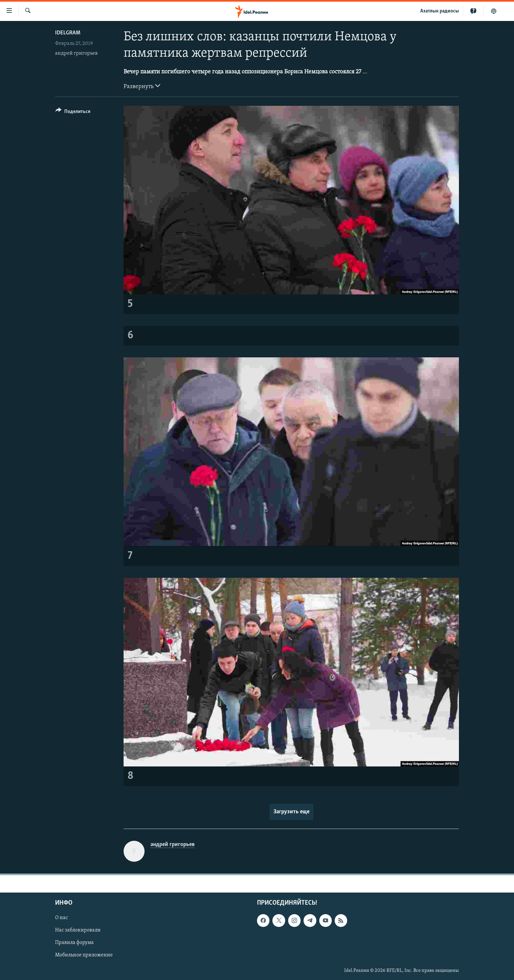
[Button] (73, 113)
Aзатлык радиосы (440, 11)
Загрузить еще (291, 812)
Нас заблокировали (78, 930)
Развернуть (142, 86)
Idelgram (68, 33)
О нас (61, 918)
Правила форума (74, 943)
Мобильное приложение (84, 955)
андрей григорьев (76, 53)
